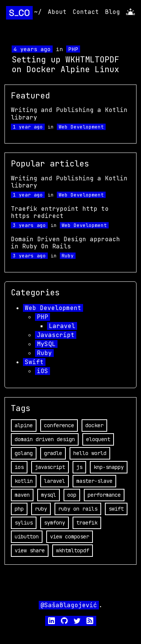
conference (59, 425)
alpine (24, 425)
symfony (55, 523)
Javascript (56, 335)
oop (72, 495)
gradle (53, 453)
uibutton (27, 537)
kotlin (24, 481)
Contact (86, 12)
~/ (38, 12)
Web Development (81, 127)
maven (22, 495)
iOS (42, 371)
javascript (50, 467)
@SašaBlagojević (69, 605)
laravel (55, 481)
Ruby (68, 256)
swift (116, 509)
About (57, 12)
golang (24, 453)
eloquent (98, 439)
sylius (24, 523)
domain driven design (45, 439)
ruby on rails (78, 509)
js (79, 467)
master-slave (94, 481)
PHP (73, 49)
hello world (90, 453)
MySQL (46, 344)
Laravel (62, 326)
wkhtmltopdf (73, 550)
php (19, 509)
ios (19, 467)
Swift (34, 362)
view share (30, 550)
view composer (70, 537)
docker (94, 425)
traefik (87, 523)
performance (104, 495)
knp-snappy (109, 467)
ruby (41, 509)
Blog (112, 12)
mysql (49, 495)
